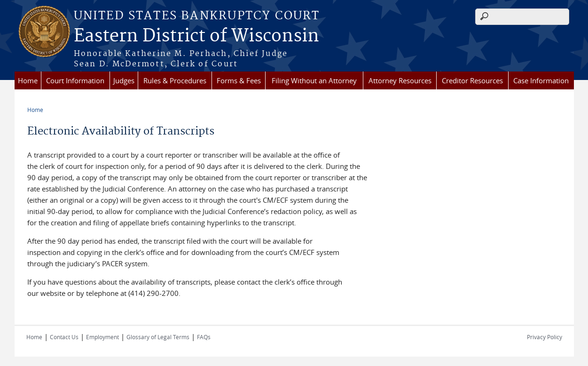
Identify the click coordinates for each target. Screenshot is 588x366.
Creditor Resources (472, 80)
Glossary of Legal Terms (158, 337)
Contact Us (64, 337)
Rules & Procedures (175, 80)
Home (28, 80)
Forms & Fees (239, 80)
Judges (124, 80)
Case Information (541, 80)
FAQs (204, 337)
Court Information (75, 80)
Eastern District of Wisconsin (196, 36)
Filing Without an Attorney (314, 80)
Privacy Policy (545, 337)
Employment (102, 337)
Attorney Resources (400, 80)
